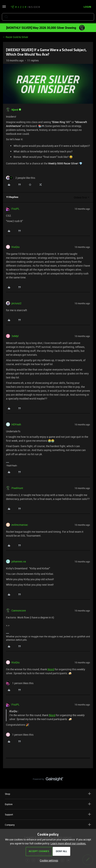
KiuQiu (15, 247)
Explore (48, 804)
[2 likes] (21, 178)
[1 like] (20, 683)
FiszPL (15, 209)
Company (48, 825)
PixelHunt (17, 488)
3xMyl (15, 336)
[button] (4, 8)
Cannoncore (19, 610)
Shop (48, 794)
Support (48, 814)
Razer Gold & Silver (17, 37)
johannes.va (19, 561)
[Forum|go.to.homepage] (25, 7)
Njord (15, 110)
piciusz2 (16, 303)
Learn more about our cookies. (68, 843)
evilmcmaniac (20, 525)
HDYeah (16, 424)
